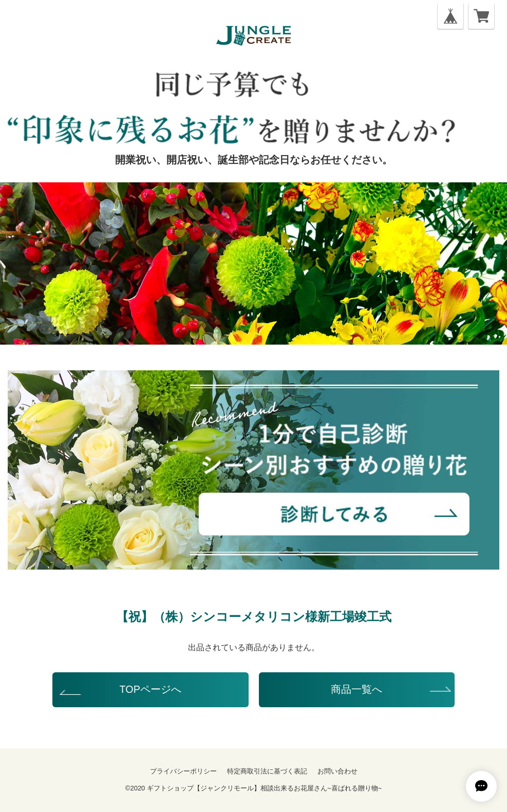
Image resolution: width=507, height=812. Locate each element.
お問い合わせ (337, 771)
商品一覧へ (356, 689)
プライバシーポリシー (183, 771)
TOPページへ (151, 689)
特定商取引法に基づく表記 (267, 771)
